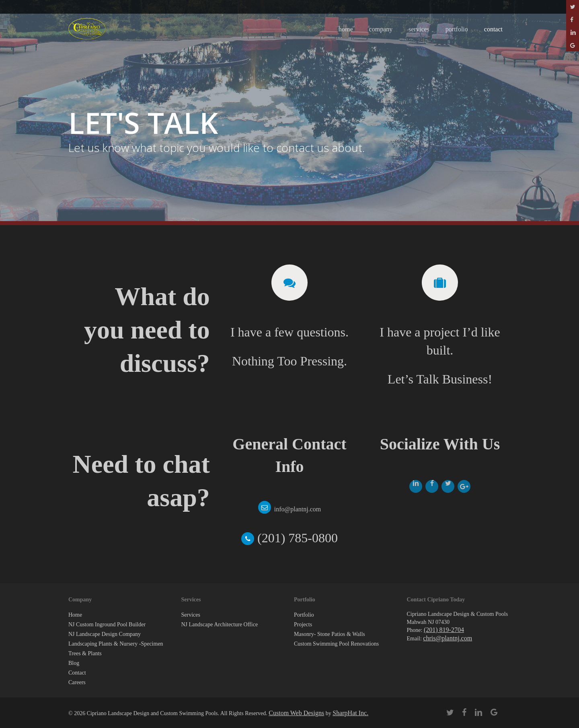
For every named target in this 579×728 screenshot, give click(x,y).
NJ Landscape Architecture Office (220, 624)
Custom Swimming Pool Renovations (336, 644)
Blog (74, 663)
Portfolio (304, 615)
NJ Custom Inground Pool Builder (107, 624)
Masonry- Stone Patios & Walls (330, 634)
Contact (77, 673)
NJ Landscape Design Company (105, 634)
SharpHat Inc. (350, 713)
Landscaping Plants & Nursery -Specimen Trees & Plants (116, 649)
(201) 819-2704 (444, 630)
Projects (303, 624)
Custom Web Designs (296, 713)
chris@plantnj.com (448, 638)
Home (75, 615)
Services (191, 615)
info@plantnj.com (298, 509)
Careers (77, 682)
